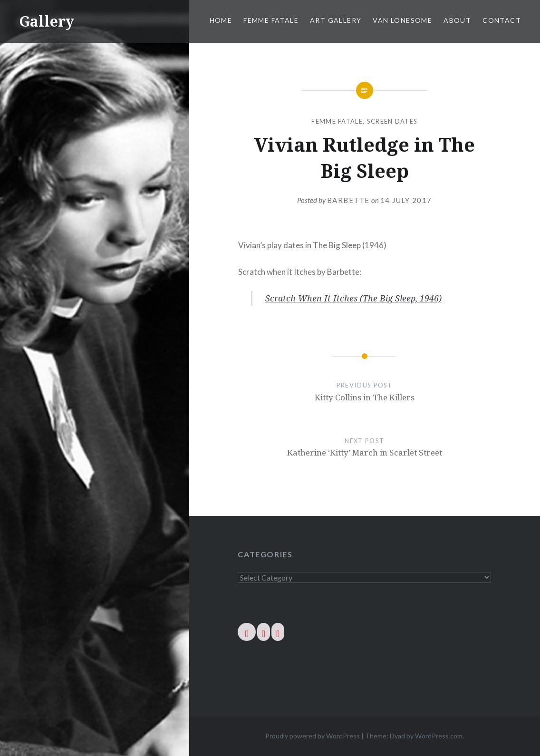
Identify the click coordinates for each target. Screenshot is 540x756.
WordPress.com (439, 736)
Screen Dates (392, 121)
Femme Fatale (271, 20)
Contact (502, 20)
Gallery (47, 21)
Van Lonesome (402, 20)
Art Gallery (336, 20)
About (457, 20)
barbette (348, 200)
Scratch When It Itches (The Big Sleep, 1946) (353, 298)
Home (221, 20)
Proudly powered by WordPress (313, 736)
